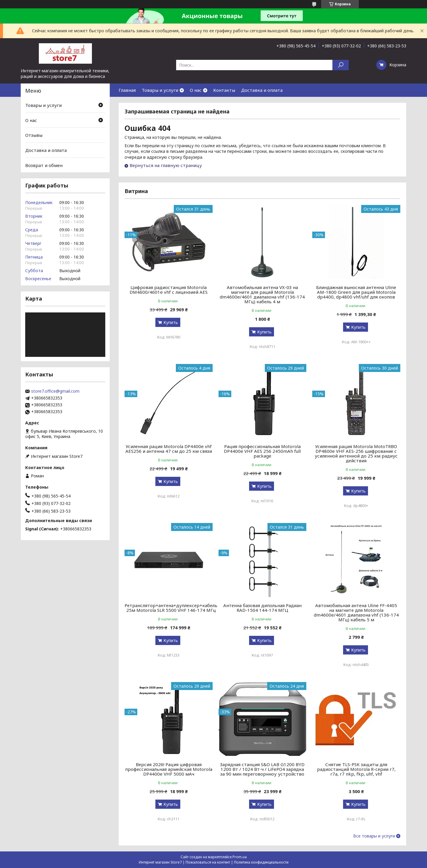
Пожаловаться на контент (208, 862)
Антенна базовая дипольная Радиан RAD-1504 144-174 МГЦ (262, 608)
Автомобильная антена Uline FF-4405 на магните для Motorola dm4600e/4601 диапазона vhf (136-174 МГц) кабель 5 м (356, 612)
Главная (127, 90)
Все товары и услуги (374, 836)
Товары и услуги (160, 90)
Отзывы (34, 135)
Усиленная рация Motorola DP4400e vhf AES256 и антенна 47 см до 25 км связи (169, 449)
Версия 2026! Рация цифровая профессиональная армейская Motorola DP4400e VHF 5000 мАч (169, 769)
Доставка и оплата (262, 90)
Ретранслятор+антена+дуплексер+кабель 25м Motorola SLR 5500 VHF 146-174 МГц (171, 608)
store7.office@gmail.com (55, 391)
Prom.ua (240, 857)
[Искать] (341, 65)
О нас (196, 90)
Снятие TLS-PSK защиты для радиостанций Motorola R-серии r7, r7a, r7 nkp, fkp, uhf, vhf (356, 769)
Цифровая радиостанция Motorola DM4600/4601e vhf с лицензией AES (169, 290)
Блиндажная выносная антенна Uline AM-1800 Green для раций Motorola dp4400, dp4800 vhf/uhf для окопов (356, 292)
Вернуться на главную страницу (166, 165)
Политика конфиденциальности (261, 862)
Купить (171, 322)
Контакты (224, 90)
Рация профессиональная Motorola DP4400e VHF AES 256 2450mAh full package (262, 451)
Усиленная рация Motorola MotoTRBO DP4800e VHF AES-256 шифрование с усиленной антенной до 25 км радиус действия (356, 453)
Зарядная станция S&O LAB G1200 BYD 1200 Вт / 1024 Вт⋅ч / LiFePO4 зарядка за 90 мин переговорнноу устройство (262, 769)
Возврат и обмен (44, 165)
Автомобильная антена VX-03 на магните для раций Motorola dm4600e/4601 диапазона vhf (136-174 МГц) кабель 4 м (262, 294)
